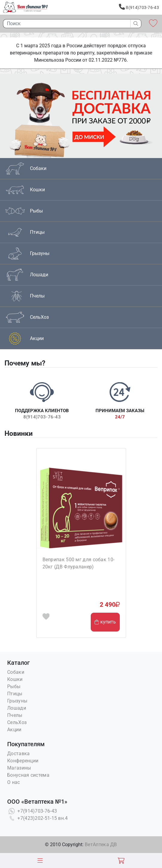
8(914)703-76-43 (139, 7)
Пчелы (15, 715)
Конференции (23, 761)
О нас (14, 782)
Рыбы (14, 686)
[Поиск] (65, 24)
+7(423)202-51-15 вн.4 (38, 818)
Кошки (15, 679)
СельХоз (17, 722)
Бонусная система (28, 775)
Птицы (15, 694)
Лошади (17, 708)
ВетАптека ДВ (101, 845)
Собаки (16, 672)
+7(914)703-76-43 (32, 811)
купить (105, 622)
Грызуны (17, 701)
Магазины (19, 768)
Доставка (18, 754)
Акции (14, 730)
